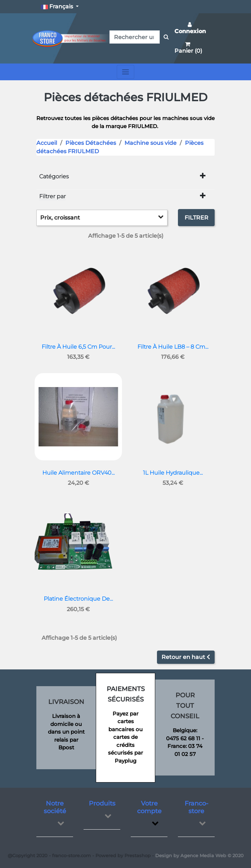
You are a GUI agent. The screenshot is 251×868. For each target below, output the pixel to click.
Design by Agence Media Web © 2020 (199, 855)
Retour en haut (186, 657)
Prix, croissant (102, 217)
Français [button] (58, 7)
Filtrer (196, 218)
